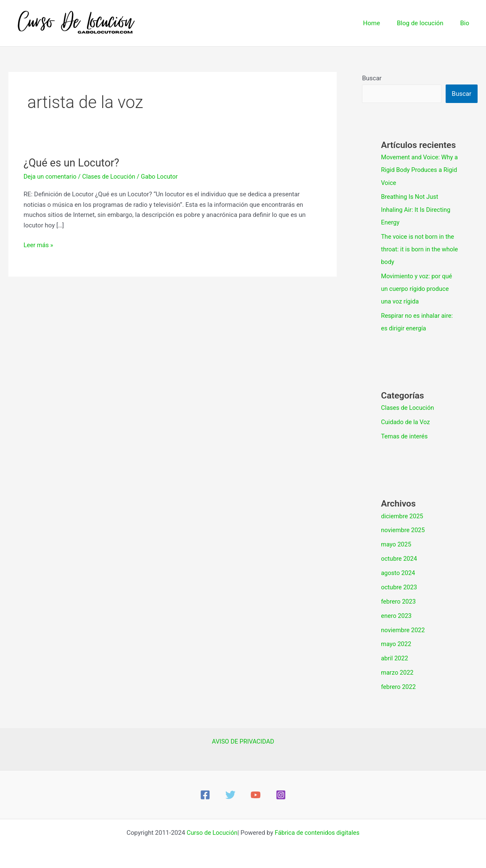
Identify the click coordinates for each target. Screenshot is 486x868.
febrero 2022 (399, 685)
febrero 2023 (399, 600)
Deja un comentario (51, 177)
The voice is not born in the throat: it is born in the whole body (419, 249)
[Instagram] (281, 793)
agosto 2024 (399, 572)
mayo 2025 (396, 543)
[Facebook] (205, 793)
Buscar (372, 78)
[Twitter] (230, 793)
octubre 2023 (399, 586)
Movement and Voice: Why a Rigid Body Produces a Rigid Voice (418, 170)
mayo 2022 (396, 643)
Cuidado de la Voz (406, 421)
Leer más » (39, 244)
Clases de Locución (111, 177)
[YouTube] (256, 793)
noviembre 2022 (404, 628)
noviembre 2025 (404, 529)
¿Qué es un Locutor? (73, 163)
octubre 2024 (399, 558)
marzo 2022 (398, 671)
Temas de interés (405, 435)
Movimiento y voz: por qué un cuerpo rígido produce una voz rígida (417, 288)
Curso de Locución (211, 831)
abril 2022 (395, 657)
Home (382, 23)
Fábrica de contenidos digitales (318, 831)
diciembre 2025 (403, 515)
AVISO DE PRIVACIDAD (243, 740)
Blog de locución (427, 23)
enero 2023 (397, 615)
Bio (467, 23)
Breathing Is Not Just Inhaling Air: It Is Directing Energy (417, 209)
